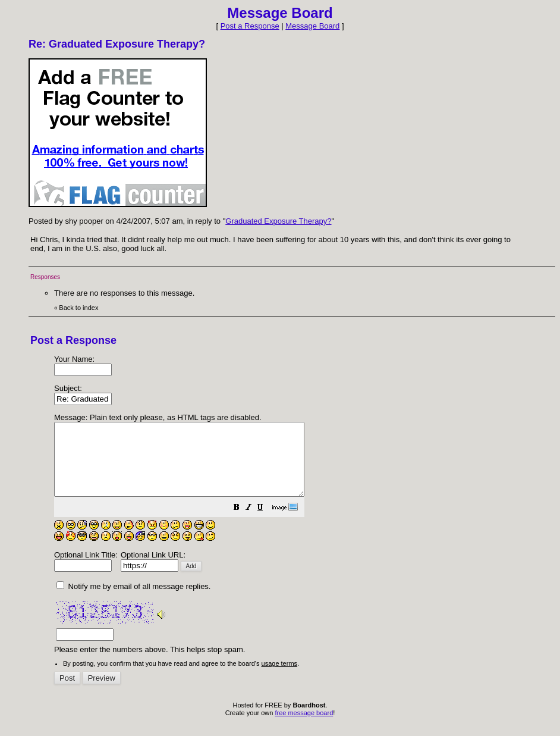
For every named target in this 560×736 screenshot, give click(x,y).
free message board (304, 727)
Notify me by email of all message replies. (133, 601)
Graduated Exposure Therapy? (278, 221)
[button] (266, 523)
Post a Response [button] (250, 26)
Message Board (312, 26)
